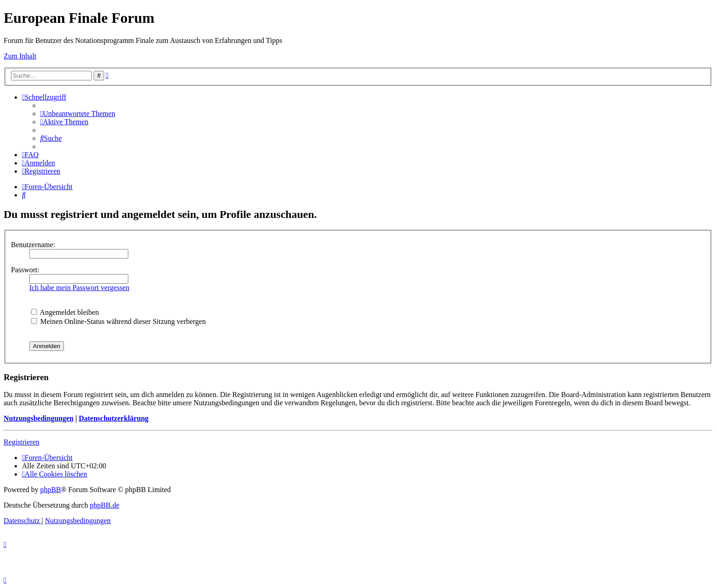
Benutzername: (33, 245)
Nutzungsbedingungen (39, 418)
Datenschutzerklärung (113, 418)
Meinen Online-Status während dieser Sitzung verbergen (118, 321)
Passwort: (25, 270)
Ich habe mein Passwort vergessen (79, 288)
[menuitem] (78, 114)
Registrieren (21, 442)
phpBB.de (105, 505)
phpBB (50, 490)
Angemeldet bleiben (65, 312)
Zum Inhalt (20, 56)
